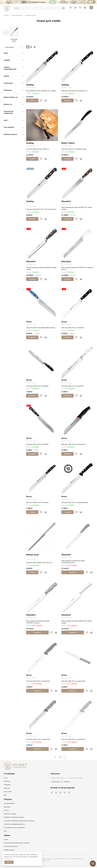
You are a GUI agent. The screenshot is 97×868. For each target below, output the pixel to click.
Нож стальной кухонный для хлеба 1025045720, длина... (38, 622)
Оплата (6, 810)
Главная (6, 15)
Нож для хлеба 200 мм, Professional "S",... (75, 91)
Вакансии (7, 788)
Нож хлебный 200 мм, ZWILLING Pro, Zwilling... (41, 91)
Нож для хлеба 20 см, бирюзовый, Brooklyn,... (41, 328)
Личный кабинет (9, 803)
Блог (5, 795)
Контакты (7, 781)
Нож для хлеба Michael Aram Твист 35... (39, 563)
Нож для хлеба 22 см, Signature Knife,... (74, 149)
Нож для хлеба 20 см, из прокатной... (74, 444)
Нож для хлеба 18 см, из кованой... (73, 328)
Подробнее (8, 859)
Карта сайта (8, 792)
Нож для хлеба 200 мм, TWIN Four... (38, 149)
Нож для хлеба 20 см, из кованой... (38, 386)
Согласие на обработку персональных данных (19, 821)
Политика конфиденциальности (14, 824)
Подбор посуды (9, 850)
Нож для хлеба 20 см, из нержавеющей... (75, 502)
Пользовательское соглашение (14, 828)
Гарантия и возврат (10, 814)
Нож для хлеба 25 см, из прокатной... (74, 739)
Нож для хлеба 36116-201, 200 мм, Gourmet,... (42, 209)
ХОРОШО (9, 862)
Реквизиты (7, 785)
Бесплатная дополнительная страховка (17, 843)
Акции (6, 839)
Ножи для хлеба (14, 40)
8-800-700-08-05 (58, 778)
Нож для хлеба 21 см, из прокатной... (38, 739)
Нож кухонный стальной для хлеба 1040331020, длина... (73, 562)
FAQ (5, 831)
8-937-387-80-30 (75, 778)
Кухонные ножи (17, 15)
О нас (6, 778)
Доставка (7, 807)
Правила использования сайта (14, 817)
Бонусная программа (11, 846)
